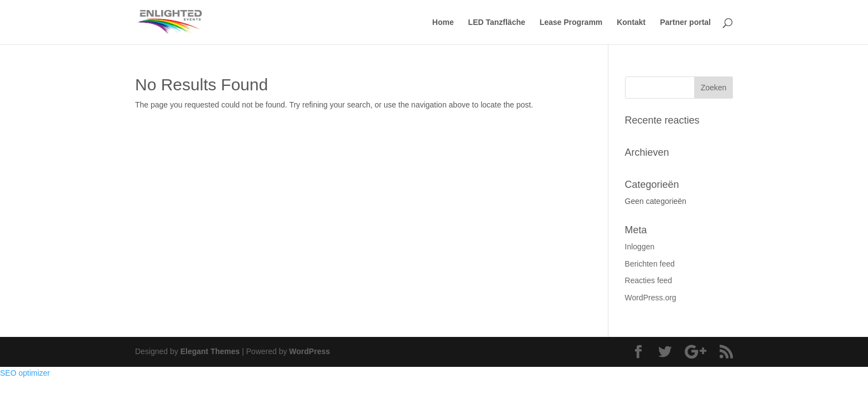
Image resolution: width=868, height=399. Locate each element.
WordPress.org (651, 298)
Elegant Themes (210, 351)
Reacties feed (649, 280)
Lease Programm (571, 22)
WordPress (309, 351)
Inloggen (640, 247)
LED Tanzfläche (497, 22)
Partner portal (685, 22)
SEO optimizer (25, 373)
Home (443, 22)
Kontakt (631, 22)
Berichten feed (650, 264)
